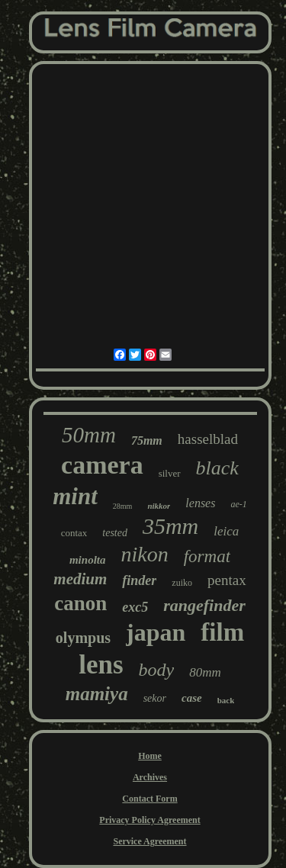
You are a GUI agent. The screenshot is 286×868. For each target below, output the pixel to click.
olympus (83, 638)
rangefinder (204, 605)
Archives (150, 777)
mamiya (97, 694)
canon (80, 603)
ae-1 (238, 504)
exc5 (135, 607)
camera (102, 465)
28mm (123, 506)
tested (115, 533)
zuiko (182, 583)
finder (139, 580)
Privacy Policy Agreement (149, 820)
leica (226, 531)
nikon (144, 554)
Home (150, 756)
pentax (227, 580)
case (192, 698)
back (226, 700)
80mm (205, 672)
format (207, 556)
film (222, 632)
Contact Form (149, 799)
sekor (155, 698)
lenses (200, 503)
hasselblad (208, 439)
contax (74, 533)
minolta (88, 560)
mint (75, 496)
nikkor (159, 506)
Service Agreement (149, 841)
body (157, 670)
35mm (170, 526)
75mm (147, 440)
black (217, 468)
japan (156, 632)
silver (170, 473)
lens (101, 665)
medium (80, 579)
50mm (89, 435)
